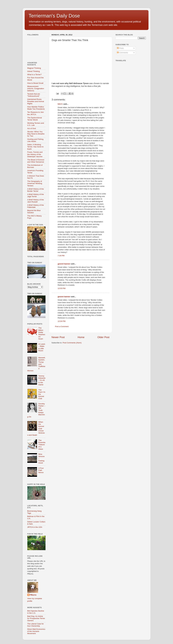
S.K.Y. (60, 104)
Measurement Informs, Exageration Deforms (36, 89)
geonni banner (64, 264)
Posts (120, 48)
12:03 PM (62, 288)
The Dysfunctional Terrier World (35, 119)
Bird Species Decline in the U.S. (36, 612)
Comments (122, 53)
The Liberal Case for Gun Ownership (36, 625)
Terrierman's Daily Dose (54, 16)
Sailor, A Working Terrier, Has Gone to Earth (35, 147)
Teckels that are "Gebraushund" (34, 95)
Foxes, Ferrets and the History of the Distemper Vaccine (35, 154)
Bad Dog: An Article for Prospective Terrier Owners (36, 618)
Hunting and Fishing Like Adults (35, 140)
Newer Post (58, 337)
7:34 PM (61, 256)
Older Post (103, 337)
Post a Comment (62, 326)
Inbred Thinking (34, 71)
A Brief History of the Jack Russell (36, 201)
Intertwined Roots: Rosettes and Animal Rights (36, 101)
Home (81, 337)
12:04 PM (62, 321)
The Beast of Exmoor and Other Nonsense (36, 161)
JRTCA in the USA (35, 527)
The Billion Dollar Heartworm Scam (42, 333)
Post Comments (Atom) (72, 343)
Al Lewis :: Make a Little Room (42, 347)
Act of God (32, 128)
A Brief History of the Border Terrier (36, 190)
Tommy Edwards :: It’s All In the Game (42, 380)
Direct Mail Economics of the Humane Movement (36, 631)
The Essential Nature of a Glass (42, 445)
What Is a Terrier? (34, 75)
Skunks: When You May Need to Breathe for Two (36, 134)
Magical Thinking (34, 68)
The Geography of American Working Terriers (35, 183)
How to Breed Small (35, 83)
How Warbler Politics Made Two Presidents (36, 108)
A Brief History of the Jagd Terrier (36, 195)
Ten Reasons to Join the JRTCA (36, 113)
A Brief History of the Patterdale (36, 206)
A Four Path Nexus (41, 470)
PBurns (33, 595)
